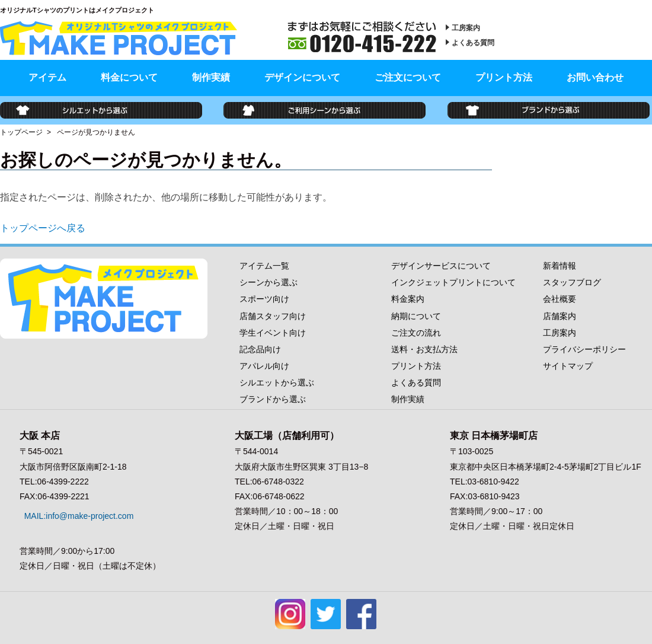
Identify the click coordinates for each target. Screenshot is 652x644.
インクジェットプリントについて (453, 282)
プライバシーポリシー (584, 349)
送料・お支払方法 (424, 349)
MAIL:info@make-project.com (74, 511)
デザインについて (302, 77)
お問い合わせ (595, 77)
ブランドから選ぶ (273, 399)
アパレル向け (264, 366)
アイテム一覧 (264, 266)
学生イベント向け (273, 333)
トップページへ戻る (43, 228)
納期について (416, 316)
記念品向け (260, 349)
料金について (129, 77)
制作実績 (211, 77)
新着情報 (560, 266)
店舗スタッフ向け (273, 316)
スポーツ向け (264, 299)
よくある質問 (473, 43)
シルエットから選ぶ (277, 382)
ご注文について (408, 77)
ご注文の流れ (416, 333)
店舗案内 (560, 316)
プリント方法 (504, 77)
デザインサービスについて (441, 266)
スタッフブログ (572, 282)
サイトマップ (568, 366)
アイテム (47, 77)
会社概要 (560, 299)
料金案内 (408, 299)
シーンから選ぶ (269, 282)
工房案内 (466, 28)
